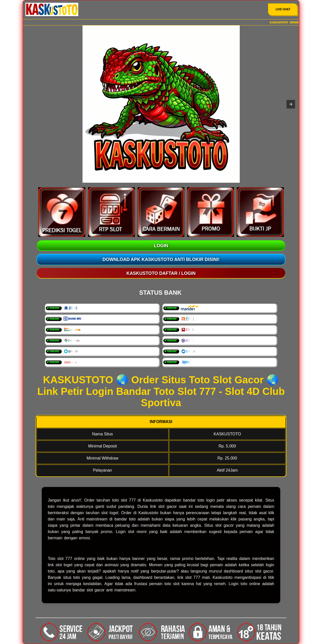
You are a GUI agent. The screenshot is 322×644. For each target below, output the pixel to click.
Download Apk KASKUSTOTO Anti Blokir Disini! (161, 259)
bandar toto (125, 519)
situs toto (72, 577)
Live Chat (283, 9)
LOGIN (161, 246)
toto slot (172, 584)
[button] (291, 104)
